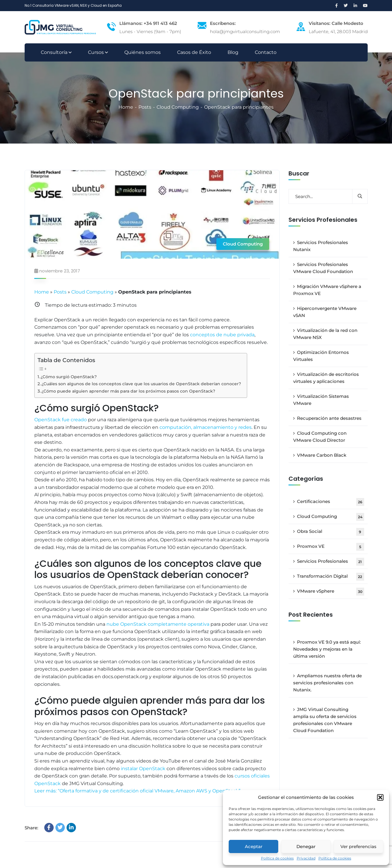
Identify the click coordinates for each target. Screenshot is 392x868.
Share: (31, 828)
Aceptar (254, 846)
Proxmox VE (331, 547)
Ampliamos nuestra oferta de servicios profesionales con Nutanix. (327, 683)
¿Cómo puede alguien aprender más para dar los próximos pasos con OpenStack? (128, 391)
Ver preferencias (358, 846)
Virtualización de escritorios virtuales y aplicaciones (326, 378)
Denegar (306, 846)
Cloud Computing (178, 107)
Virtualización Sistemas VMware (321, 400)
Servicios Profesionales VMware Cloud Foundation (323, 268)
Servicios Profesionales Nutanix (321, 246)
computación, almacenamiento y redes (206, 427)
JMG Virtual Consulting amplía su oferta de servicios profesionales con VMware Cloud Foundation (325, 720)
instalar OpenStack (142, 769)
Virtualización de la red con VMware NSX (325, 334)
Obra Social (331, 532)
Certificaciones (331, 502)
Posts (145, 107)
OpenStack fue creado (61, 420)
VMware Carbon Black (322, 455)
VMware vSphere (331, 592)
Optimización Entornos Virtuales (321, 356)
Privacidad (306, 858)
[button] (380, 797)
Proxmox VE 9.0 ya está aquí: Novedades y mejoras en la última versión (327, 649)
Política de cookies (277, 858)
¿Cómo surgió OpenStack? (69, 377)
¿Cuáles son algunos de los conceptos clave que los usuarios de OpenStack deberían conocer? (141, 384)
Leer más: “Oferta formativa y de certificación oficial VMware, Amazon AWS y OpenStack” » (139, 791)
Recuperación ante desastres (329, 418)
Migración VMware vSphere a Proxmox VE (327, 290)
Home (126, 107)
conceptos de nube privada (222, 335)
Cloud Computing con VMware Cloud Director (320, 437)
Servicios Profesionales (331, 562)
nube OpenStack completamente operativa (158, 624)
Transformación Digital (331, 577)
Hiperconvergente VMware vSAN (325, 312)
